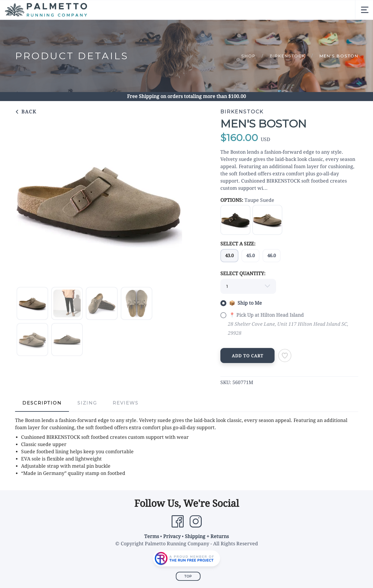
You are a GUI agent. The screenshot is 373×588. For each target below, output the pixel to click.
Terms (152, 536)
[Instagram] (196, 522)
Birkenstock (288, 56)
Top (188, 576)
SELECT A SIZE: (238, 244)
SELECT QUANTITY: (243, 274)
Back (26, 112)
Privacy (172, 536)
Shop (248, 56)
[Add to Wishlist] (285, 356)
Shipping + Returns (207, 536)
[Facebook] (178, 522)
